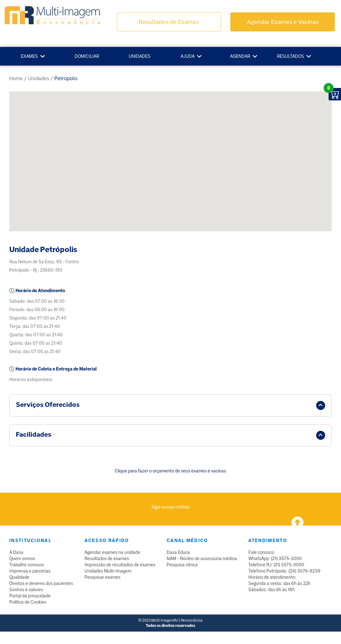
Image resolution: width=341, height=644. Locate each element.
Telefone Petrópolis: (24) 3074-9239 (284, 571)
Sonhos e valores (26, 590)
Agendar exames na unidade (112, 552)
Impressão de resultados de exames (120, 565)
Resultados (290, 56)
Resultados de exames (107, 559)
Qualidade (19, 577)
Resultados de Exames (169, 22)
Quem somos (22, 559)
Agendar (240, 56)
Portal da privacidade (30, 596)
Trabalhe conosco (27, 565)
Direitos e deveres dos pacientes (41, 583)
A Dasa (16, 552)
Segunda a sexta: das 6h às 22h (279, 583)
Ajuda (188, 56)
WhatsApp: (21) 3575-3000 (275, 559)
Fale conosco (261, 552)
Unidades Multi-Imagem (108, 571)
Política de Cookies (28, 602)
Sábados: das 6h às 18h (272, 590)
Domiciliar (87, 56)
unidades (39, 78)
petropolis (66, 78)
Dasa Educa (178, 552)
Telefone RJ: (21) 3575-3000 (276, 565)
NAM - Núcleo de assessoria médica (202, 559)
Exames (29, 56)
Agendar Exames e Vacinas (283, 22)
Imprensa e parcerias (30, 571)
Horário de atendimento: (272, 577)
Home (16, 78)
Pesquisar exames (103, 577)
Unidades (140, 56)
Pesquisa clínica (182, 565)
